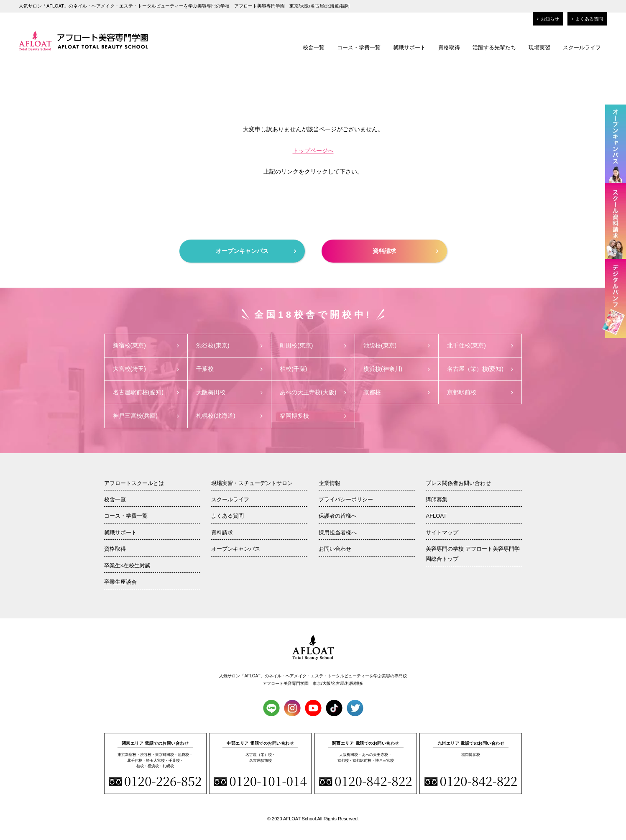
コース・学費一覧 (359, 47)
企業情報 (330, 483)
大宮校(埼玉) (146, 369)
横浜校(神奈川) (397, 369)
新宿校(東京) (146, 345)
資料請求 (405, 251)
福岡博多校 (313, 416)
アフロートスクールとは (134, 483)
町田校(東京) (313, 345)
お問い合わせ (335, 549)
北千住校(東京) (480, 345)
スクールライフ (582, 47)
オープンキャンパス (256, 251)
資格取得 (449, 47)
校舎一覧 (314, 47)
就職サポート (409, 47)
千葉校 (229, 369)
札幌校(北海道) (229, 416)
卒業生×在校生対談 (128, 566)
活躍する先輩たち (494, 47)
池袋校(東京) (397, 345)
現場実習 (539, 47)
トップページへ (313, 151)
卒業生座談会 (120, 582)
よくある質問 (587, 19)
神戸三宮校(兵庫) (146, 416)
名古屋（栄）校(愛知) (480, 369)
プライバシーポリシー (346, 499)
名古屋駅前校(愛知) (146, 392)
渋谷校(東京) (229, 345)
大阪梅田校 (229, 392)
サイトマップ (442, 532)
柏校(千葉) (313, 369)
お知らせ (548, 19)
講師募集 (437, 499)
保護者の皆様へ (338, 516)
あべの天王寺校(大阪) (313, 392)
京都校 (397, 392)
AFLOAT (436, 516)
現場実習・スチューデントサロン (252, 483)
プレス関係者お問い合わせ (458, 483)
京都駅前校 (480, 392)
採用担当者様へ (338, 532)
